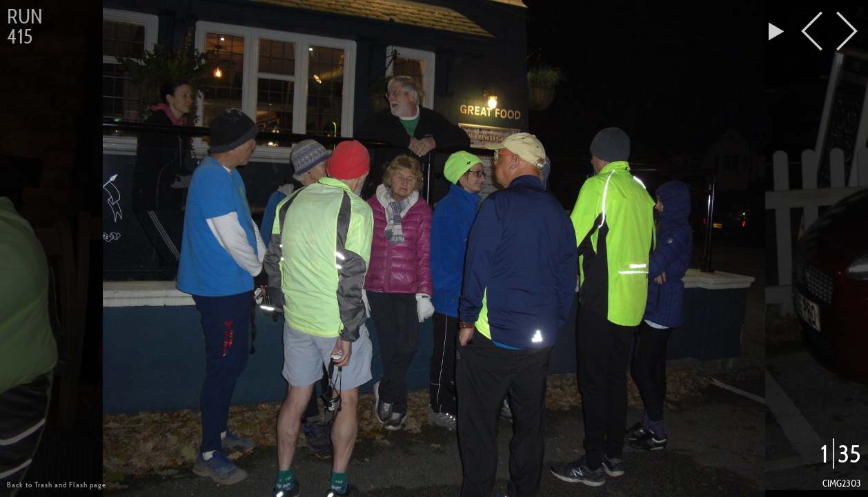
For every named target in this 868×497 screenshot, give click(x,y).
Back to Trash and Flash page (57, 485)
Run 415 (24, 27)
